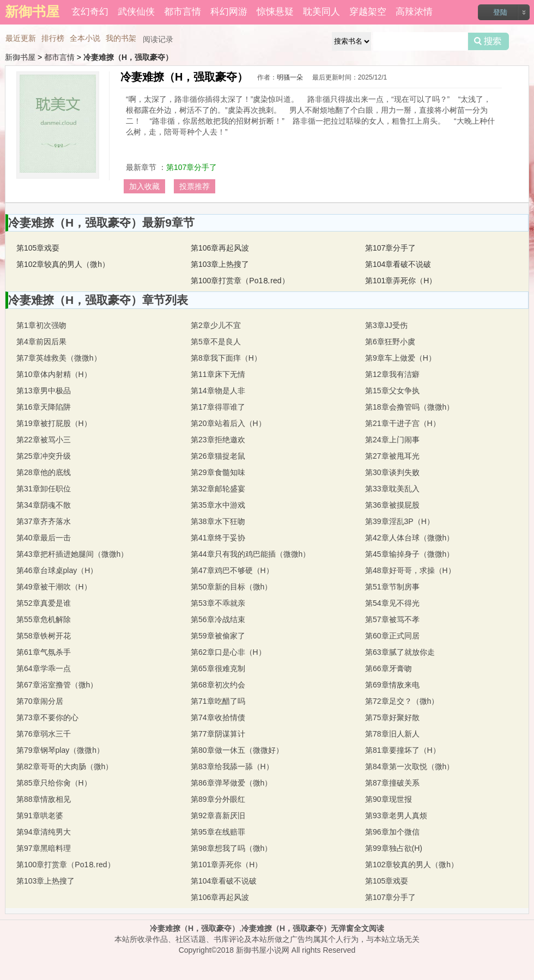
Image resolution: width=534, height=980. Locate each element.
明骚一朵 (290, 77)
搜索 (489, 41)
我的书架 (121, 38)
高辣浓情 (414, 12)
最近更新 (21, 38)
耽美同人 (321, 12)
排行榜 (53, 38)
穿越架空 (368, 12)
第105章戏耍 (38, 248)
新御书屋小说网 (263, 950)
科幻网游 (229, 12)
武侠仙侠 (136, 12)
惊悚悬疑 (275, 12)
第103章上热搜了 (220, 264)
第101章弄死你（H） (401, 281)
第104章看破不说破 (398, 264)
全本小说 (85, 38)
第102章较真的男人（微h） (63, 264)
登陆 (500, 12)
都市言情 (183, 12)
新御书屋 (20, 57)
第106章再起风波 (220, 248)
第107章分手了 (192, 167)
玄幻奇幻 (90, 12)
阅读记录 (158, 39)
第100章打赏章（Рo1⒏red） (240, 281)
